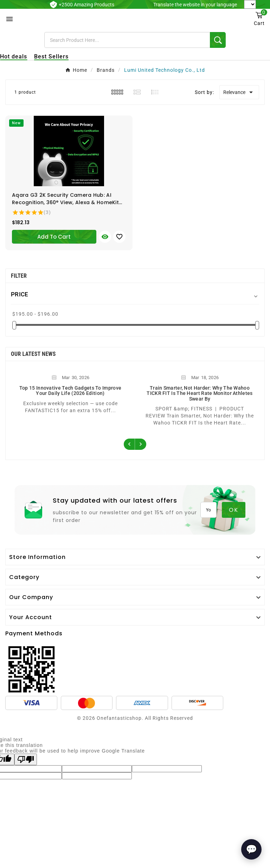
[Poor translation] (26, 759)
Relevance (239, 92)
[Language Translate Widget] (250, 4)
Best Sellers (51, 56)
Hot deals (14, 56)
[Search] (127, 40)
